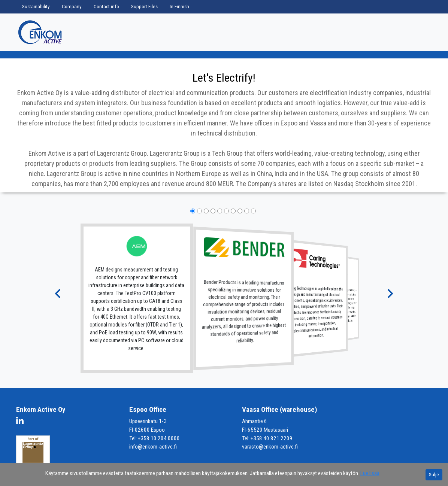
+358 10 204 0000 (159, 438)
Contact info (106, 7)
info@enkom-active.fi (153, 447)
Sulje (434, 475)
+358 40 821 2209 (272, 438)
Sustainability (36, 7)
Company (72, 7)
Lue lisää (370, 473)
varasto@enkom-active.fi (270, 447)
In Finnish (179, 7)
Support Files (144, 7)
